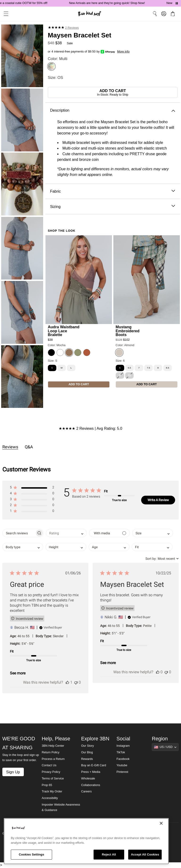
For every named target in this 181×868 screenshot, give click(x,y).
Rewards (87, 759)
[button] (32, 488)
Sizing (113, 207)
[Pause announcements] (177, 3)
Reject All (109, 854)
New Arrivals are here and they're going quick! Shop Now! (110, 3)
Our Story (87, 746)
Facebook (123, 759)
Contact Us (49, 765)
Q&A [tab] (29, 447)
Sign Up (13, 772)
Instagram (123, 746)
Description (113, 110)
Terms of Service (53, 779)
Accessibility (50, 798)
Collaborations (91, 785)
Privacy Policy (51, 772)
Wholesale (88, 779)
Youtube (122, 765)
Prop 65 (47, 785)
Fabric (113, 191)
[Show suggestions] (165, 747)
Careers (86, 791)
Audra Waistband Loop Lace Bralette (64, 331)
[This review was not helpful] (76, 682)
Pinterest (122, 772)
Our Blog (87, 752)
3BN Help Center (53, 746)
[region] (86, 841)
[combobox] (66, 533)
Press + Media (91, 772)
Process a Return (53, 759)
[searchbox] (19, 533)
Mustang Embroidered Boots (128, 331)
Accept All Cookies (145, 854)
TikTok (121, 752)
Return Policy (51, 752)
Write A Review (158, 500)
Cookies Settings (32, 854)
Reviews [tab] (10, 447)
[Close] (161, 823)
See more (18, 673)
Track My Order (52, 791)
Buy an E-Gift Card (94, 765)
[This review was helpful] (67, 682)
